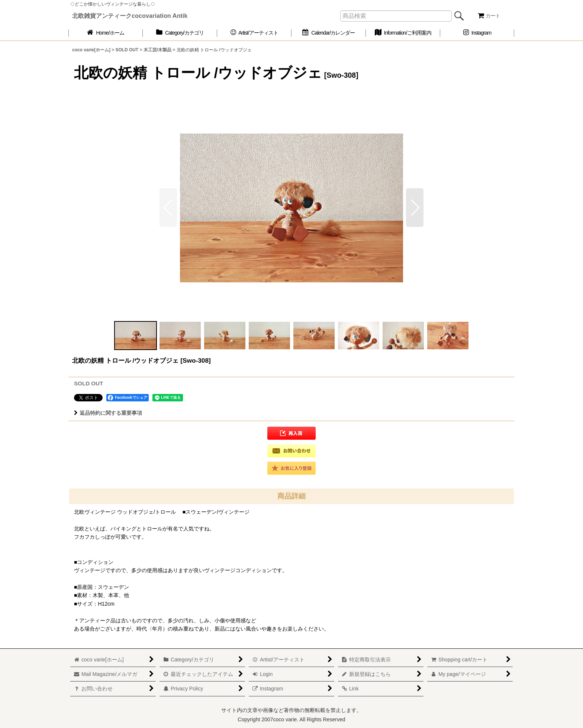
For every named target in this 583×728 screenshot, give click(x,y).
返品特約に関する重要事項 (108, 413)
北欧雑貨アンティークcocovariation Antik (130, 16)
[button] (415, 208)
